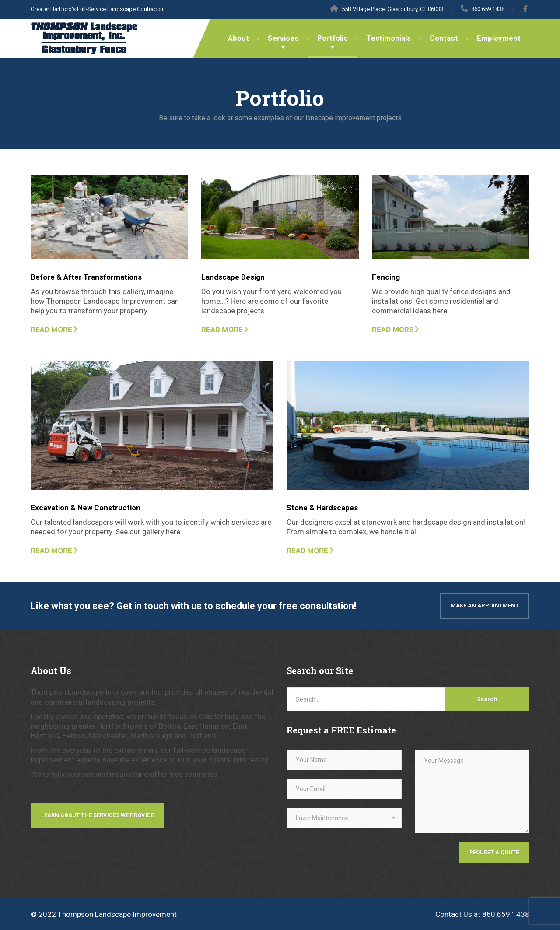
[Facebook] (526, 9)
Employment (499, 38)
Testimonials (389, 38)
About (238, 38)
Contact (444, 38)
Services (283, 38)
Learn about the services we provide (98, 815)
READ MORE (51, 330)
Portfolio (332, 38)
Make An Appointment (485, 605)
